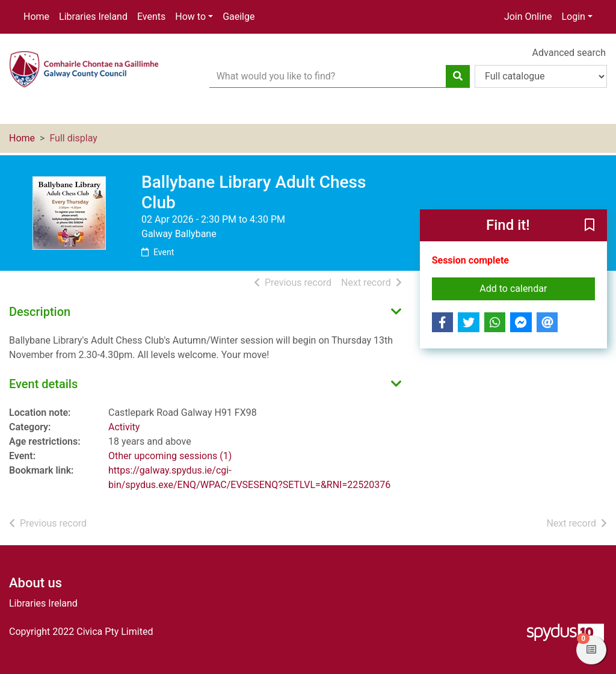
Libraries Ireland (93, 17)
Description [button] (40, 312)
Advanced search (569, 53)
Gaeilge (239, 17)
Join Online (528, 17)
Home (36, 17)
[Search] (458, 76)
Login (573, 17)
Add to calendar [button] (537, 288)
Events (151, 17)
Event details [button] (43, 384)
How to (190, 17)
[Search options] (541, 76)
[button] (590, 226)
